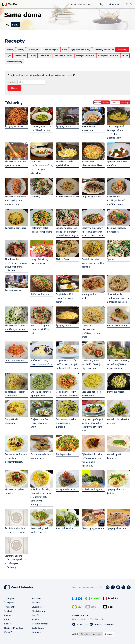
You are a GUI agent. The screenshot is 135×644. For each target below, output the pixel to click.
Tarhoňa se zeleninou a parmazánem (41, 449)
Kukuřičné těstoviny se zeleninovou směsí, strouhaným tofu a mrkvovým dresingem (42, 489)
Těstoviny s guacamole (93, 520)
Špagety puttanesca (15, 121)
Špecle (110, 253)
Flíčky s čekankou (65, 253)
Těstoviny (12, 56)
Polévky (11, 50)
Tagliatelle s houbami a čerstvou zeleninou (17, 513)
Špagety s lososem (116, 520)
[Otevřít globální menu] (129, 4)
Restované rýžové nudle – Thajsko (40, 522)
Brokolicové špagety (92, 482)
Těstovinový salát (14, 283)
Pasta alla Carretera (117, 319)
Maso (65, 50)
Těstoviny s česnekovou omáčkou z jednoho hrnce (91, 324)
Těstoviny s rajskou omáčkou (15, 483)
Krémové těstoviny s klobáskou (116, 224)
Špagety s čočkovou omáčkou (117, 158)
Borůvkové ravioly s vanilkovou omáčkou (42, 355)
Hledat (101, 5)
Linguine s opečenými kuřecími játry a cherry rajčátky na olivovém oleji (92, 417)
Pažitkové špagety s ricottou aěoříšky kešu (40, 323)
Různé (34, 62)
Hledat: (12, 82)
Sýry (23, 56)
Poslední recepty (49, 62)
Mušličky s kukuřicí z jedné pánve (65, 158)
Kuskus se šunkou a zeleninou (90, 123)
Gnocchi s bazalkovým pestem (118, 414)
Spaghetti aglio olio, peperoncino (91, 387)
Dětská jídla (59, 56)
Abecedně (115, 97)
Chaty (68, 25)
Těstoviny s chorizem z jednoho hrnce (16, 158)
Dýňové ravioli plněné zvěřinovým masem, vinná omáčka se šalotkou (92, 452)
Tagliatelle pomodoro (16, 222)
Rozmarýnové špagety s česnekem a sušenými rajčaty (17, 450)
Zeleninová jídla (51, 50)
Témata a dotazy (20, 25)
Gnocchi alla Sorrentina (17, 354)
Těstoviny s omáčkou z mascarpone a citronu (67, 416)
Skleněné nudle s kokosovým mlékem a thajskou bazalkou (118, 291)
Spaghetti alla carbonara (12, 414)
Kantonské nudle (64, 520)
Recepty (58, 25)
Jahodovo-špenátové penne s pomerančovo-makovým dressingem (67, 225)
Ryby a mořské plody (81, 50)
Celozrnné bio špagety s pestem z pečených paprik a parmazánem (92, 225)
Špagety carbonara (65, 121)
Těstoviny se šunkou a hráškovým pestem (16, 321)
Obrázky (105, 97)
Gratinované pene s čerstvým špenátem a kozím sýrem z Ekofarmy (17, 545)
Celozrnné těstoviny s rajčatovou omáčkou (67, 387)
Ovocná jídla (34, 50)
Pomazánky (34, 56)
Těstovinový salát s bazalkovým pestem (42, 224)
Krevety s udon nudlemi (89, 290)
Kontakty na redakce (41, 25)
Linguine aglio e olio (91, 191)
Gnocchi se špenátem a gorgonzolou (41, 387)
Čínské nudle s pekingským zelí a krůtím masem (115, 194)
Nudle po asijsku (64, 447)
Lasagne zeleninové (66, 482)
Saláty (22, 50)
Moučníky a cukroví (77, 56)
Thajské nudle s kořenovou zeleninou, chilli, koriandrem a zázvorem (17, 258)
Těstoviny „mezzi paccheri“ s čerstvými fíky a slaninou (92, 357)
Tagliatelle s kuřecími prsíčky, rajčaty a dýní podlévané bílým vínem (67, 357)
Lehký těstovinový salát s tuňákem (40, 255)
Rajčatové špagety (40, 288)
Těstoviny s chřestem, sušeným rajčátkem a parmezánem (118, 357)
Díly (7, 25)
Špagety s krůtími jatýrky (115, 483)
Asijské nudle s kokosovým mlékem (92, 158)
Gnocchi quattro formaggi (115, 449)
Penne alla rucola (115, 385)
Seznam (97, 97)
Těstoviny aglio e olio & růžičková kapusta (41, 123)
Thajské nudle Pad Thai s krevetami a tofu (40, 416)
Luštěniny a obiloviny (105, 50)
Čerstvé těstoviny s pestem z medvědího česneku (93, 257)
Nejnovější (124, 97)
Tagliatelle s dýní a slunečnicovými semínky (64, 291)
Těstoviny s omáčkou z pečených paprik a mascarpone (16, 194)
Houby (47, 56)
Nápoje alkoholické (99, 56)
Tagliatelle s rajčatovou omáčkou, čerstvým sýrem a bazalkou (42, 161)
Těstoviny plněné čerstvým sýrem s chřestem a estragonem (115, 126)
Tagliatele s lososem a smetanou (16, 387)
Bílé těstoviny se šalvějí (63, 193)
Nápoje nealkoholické (17, 62)
